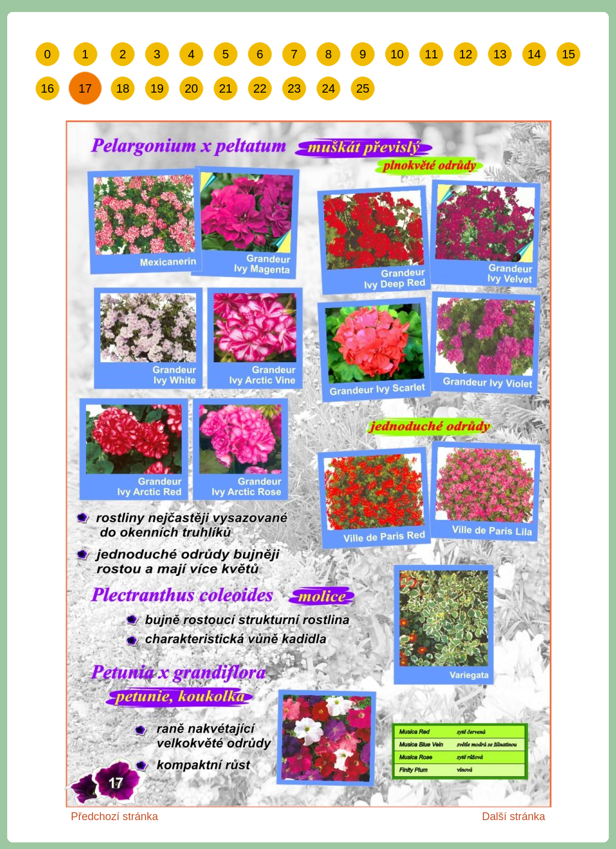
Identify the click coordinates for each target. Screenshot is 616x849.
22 (260, 88)
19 (157, 88)
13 (500, 54)
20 (191, 88)
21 (226, 88)
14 (534, 54)
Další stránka (513, 817)
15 (568, 54)
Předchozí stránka (115, 817)
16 (48, 88)
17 (85, 88)
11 (431, 54)
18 (123, 88)
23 (294, 88)
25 (363, 88)
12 (466, 54)
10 (397, 54)
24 (328, 88)
